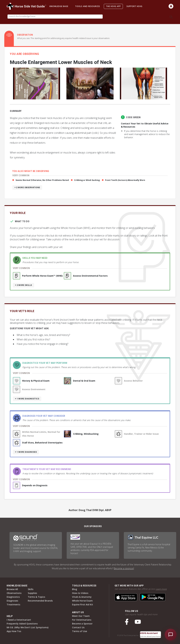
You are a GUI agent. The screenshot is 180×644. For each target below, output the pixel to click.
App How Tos (14, 631)
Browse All (12, 589)
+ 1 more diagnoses (26, 452)
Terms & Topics (36, 597)
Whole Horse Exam (82, 601)
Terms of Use (80, 631)
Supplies (32, 593)
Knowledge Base (59, 6)
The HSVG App (113, 6)
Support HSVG (134, 6)
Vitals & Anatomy (82, 597)
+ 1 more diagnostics (27, 399)
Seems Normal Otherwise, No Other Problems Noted (42, 180)
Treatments (13, 604)
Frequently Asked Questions (22, 624)
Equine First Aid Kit (83, 604)
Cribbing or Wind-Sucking (87, 180)
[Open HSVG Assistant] (171, 635)
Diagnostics (13, 597)
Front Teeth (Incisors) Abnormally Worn (125, 180)
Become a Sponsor (82, 624)
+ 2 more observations (27, 188)
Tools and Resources (88, 6)
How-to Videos (80, 593)
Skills (31, 589)
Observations (14, 593)
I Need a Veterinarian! (19, 620)
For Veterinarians (82, 620)
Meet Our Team (81, 616)
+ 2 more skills (23, 285)
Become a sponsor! (124, 568)
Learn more (161, 589)
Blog (75, 589)
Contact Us (78, 627)
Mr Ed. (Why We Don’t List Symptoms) (28, 627)
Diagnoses (12, 601)
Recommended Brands (40, 601)
